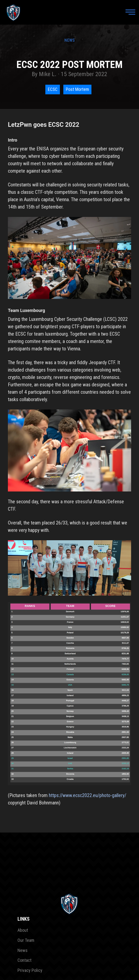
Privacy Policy (30, 970)
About (23, 930)
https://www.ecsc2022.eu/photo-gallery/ (87, 795)
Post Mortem (77, 89)
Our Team (26, 940)
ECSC (53, 89)
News (23, 950)
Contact (25, 960)
